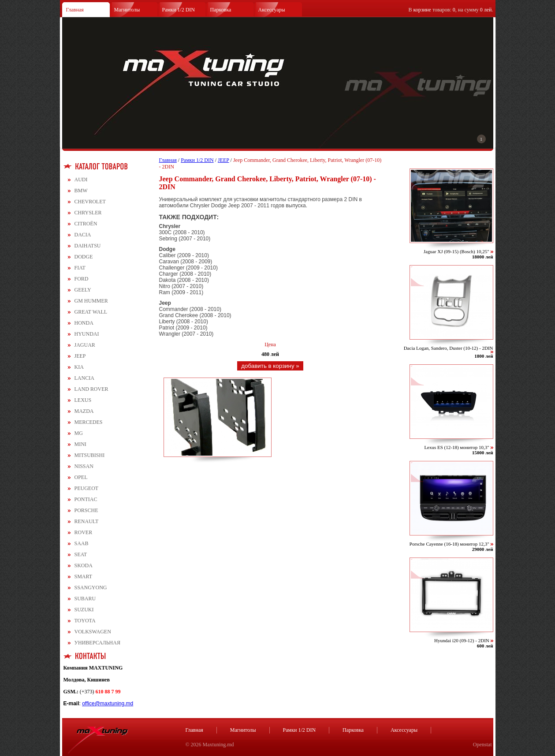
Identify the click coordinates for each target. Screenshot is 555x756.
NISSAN (84, 466)
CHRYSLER (88, 213)
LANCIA (84, 378)
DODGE (84, 257)
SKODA (84, 565)
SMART (84, 576)
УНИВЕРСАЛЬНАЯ (97, 643)
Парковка (221, 10)
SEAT (81, 554)
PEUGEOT (87, 488)
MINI (80, 444)
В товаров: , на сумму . (451, 10)
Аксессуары (272, 10)
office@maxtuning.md (108, 704)
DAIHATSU (88, 246)
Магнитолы (127, 10)
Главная (75, 10)
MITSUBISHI (90, 455)
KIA (79, 367)
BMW (81, 191)
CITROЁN (86, 224)
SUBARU (85, 599)
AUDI (81, 180)
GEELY (83, 290)
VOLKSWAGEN (93, 632)
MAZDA (84, 411)
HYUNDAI (87, 334)
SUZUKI (84, 610)
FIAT (80, 268)
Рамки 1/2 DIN (179, 10)
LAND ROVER (91, 389)
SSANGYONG (91, 588)
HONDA (84, 323)
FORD (82, 279)
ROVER (84, 532)
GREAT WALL (91, 312)
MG (79, 433)
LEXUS (83, 400)
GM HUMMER (91, 301)
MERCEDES (89, 422)
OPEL (81, 477)
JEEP (80, 356)
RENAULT (87, 521)
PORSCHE (86, 510)
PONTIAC (86, 499)
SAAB (82, 543)
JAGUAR (85, 345)
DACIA (83, 235)
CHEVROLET (90, 202)
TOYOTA (85, 621)
